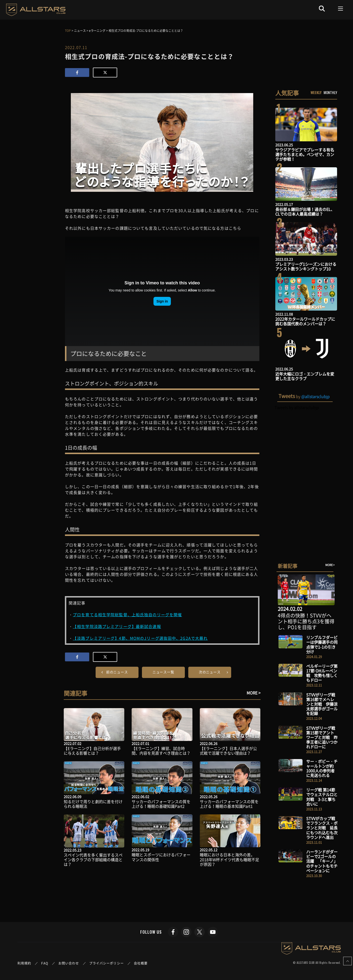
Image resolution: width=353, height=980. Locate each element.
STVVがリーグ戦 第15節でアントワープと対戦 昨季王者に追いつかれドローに (322, 737)
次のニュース (210, 672)
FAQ (45, 963)
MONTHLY (330, 92)
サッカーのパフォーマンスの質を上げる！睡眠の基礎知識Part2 (161, 804)
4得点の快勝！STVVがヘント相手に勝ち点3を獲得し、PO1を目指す (306, 621)
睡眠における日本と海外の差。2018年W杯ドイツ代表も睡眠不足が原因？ (229, 859)
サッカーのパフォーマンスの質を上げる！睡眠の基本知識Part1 (229, 804)
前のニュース (117, 672)
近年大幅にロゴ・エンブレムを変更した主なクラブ (305, 376)
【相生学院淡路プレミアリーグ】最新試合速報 (117, 626)
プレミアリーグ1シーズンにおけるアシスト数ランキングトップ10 (306, 266)
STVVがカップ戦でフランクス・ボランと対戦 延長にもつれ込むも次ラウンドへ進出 (322, 828)
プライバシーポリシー (107, 963)
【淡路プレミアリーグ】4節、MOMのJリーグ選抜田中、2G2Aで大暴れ (140, 638)
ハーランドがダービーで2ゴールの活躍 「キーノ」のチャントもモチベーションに (322, 861)
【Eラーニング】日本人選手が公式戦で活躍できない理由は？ (228, 751)
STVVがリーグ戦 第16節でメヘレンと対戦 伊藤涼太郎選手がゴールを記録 (322, 704)
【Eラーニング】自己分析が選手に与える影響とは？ (92, 751)
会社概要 (141, 963)
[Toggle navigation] (341, 9)
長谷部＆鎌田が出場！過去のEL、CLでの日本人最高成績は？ (305, 212)
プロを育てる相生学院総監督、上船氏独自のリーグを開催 (127, 615)
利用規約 (24, 963)
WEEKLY (316, 92)
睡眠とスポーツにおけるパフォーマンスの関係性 (161, 857)
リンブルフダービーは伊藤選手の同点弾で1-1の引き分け (322, 644)
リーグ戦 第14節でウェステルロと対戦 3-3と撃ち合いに (322, 797)
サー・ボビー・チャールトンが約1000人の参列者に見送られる (322, 768)
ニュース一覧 (163, 672)
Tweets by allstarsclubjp (297, 407)
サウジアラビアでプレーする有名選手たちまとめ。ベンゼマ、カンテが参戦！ (305, 154)
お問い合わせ (69, 963)
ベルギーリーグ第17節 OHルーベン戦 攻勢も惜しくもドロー (322, 673)
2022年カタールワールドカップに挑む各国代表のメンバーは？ (305, 321)
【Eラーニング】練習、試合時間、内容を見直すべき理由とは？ (161, 751)
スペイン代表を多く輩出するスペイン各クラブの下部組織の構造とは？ (93, 859)
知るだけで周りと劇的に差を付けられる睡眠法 (93, 804)
